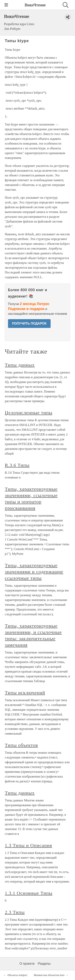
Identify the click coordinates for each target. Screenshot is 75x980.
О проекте (27, 964)
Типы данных (20, 365)
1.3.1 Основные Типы (29, 893)
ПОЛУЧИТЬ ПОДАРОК (29, 323)
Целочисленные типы (29, 413)
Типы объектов (21, 745)
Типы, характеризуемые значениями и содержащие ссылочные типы (34, 572)
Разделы (44, 964)
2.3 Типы (15, 912)
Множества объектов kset (49, 975)
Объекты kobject (17, 975)
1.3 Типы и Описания (28, 845)
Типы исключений (25, 693)
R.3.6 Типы (17, 465)
